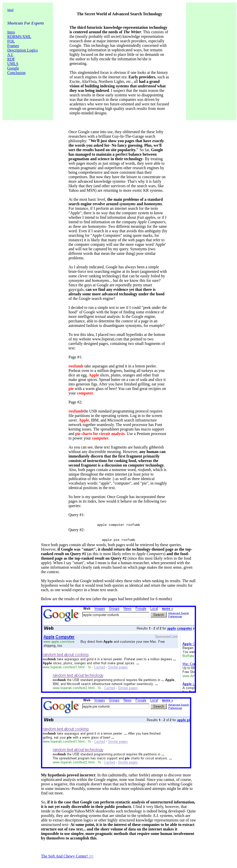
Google (13, 68)
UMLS (13, 64)
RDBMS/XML (19, 37)
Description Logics (22, 50)
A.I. (10, 55)
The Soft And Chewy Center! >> (67, 858)
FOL (11, 41)
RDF (11, 59)
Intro (11, 32)
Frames (13, 46)
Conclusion (16, 73)
